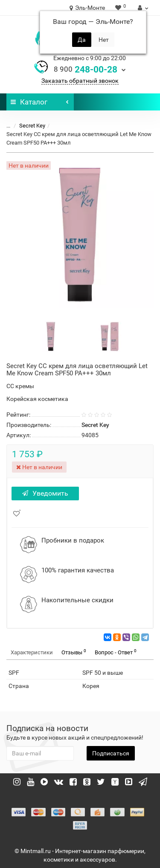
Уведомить (45, 493)
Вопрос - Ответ (116, 652)
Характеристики (32, 652)
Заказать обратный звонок (80, 81)
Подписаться (111, 753)
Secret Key (32, 126)
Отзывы (74, 652)
